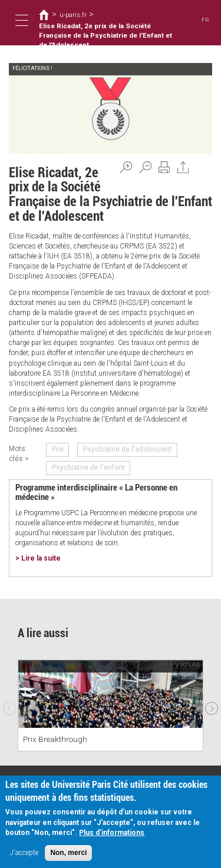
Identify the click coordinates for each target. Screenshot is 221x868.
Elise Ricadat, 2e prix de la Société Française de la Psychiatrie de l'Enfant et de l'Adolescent (105, 36)
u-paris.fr (73, 15)
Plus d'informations (112, 833)
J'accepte (24, 853)
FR (205, 20)
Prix (58, 449)
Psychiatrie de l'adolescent (128, 449)
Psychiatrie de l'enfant (88, 468)
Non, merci (68, 853)
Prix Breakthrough (55, 739)
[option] (111, 705)
